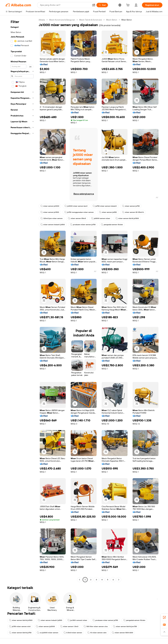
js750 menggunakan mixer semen (80, 212)
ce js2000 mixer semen (48, 634)
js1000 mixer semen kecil (76, 206)
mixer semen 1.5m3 (70, 628)
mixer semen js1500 (50, 212)
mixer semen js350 (109, 212)
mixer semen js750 (132, 206)
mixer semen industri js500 (53, 225)
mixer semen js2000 (46, 628)
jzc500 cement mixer (78, 622)
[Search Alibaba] (64, 5)
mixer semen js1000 (50, 206)
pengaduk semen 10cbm (113, 225)
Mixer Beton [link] (131, 20)
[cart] (128, 5)
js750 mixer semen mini (20, 628)
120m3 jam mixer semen (52, 218)
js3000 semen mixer (102, 218)
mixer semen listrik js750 (21, 634)
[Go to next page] (119, 581)
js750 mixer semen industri (106, 206)
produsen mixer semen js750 (84, 225)
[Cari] (101, 5)
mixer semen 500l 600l (124, 634)
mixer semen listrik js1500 (128, 218)
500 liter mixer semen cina (97, 628)
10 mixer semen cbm (98, 634)
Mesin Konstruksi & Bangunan (64, 20)
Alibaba (42, 20)
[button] (93, 5)
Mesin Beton (116, 20)
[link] (164, 617)
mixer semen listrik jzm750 (127, 628)
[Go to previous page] (80, 581)
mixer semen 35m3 (77, 218)
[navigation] (21, 301)
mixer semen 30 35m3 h (135, 212)
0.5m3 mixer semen (74, 634)
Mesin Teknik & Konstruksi (94, 20)
